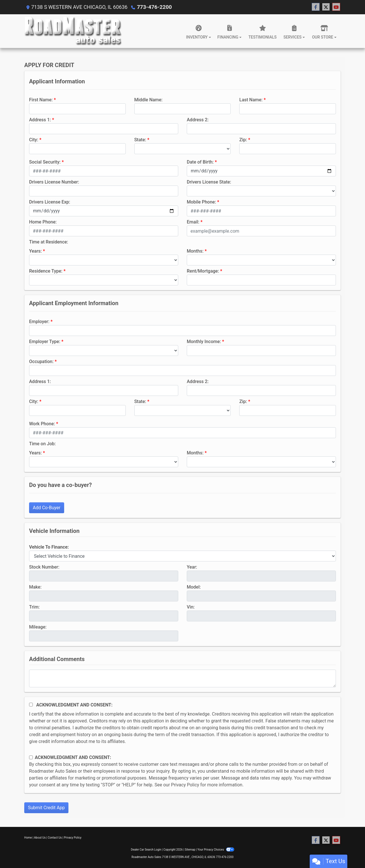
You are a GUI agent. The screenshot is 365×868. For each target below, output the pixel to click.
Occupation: (41, 362)
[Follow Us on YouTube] (336, 7)
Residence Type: (46, 271)
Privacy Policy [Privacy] (73, 838)
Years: (36, 251)
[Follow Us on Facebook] (316, 7)
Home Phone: (43, 222)
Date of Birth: (200, 162)
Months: (195, 251)
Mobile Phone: (201, 202)
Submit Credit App (46, 808)
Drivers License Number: (54, 182)
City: (34, 140)
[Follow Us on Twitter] (326, 7)
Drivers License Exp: (50, 202)
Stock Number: (44, 567)
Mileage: (38, 627)
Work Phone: (42, 424)
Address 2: (198, 120)
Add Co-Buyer (47, 508)
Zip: (243, 140)
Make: (35, 587)
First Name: (41, 100)
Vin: (191, 607)
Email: (193, 222)
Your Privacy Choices (216, 850)
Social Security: (45, 162)
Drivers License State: (209, 182)
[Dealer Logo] (73, 31)
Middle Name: (148, 100)
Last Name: (251, 100)
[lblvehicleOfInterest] (182, 556)
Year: (192, 567)
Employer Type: (45, 342)
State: (140, 140)
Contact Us (55, 838)
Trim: (34, 607)
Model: (194, 587)
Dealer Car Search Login (146, 850)
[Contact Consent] (31, 757)
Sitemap (190, 850)
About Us (40, 838)
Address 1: (40, 120)
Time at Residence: (49, 242)
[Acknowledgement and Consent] (31, 705)
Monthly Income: (204, 342)
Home (28, 838)
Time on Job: (42, 444)
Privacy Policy (185, 785)
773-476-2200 (154, 7)
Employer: (39, 322)
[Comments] (182, 678)
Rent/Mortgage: (203, 271)
